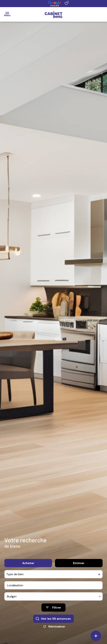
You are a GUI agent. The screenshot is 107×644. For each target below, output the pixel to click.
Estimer (79, 566)
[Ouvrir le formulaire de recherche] (53, 611)
